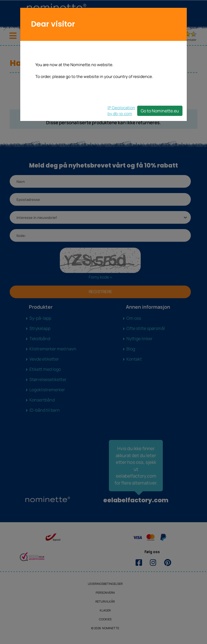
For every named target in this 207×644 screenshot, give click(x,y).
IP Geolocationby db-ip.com (121, 111)
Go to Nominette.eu (160, 111)
